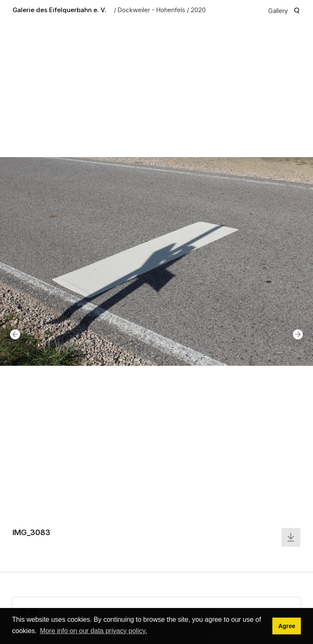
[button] (15, 334)
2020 (198, 10)
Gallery (278, 11)
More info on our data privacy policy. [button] (93, 631)
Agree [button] (287, 626)
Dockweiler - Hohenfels (151, 10)
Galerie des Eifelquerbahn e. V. (59, 10)
